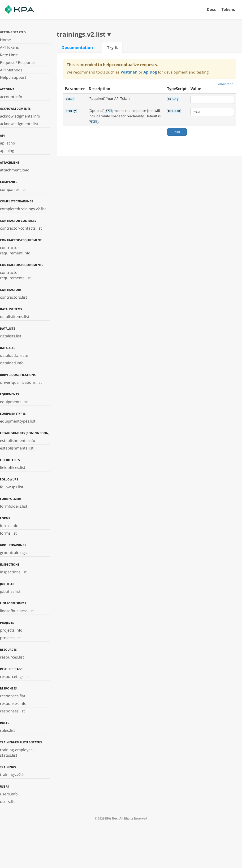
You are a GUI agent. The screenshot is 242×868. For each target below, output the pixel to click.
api (2, 136)
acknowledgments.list (19, 124)
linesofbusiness (13, 603)
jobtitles (7, 584)
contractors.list (14, 297)
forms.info (9, 526)
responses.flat (13, 696)
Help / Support (13, 77)
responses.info (13, 703)
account (7, 89)
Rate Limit (9, 55)
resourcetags (11, 669)
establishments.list (17, 448)
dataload (8, 348)
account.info (11, 97)
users (4, 787)
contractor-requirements (22, 265)
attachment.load (15, 170)
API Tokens (9, 47)
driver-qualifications (18, 375)
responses (8, 688)
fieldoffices (10, 460)
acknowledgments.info (20, 116)
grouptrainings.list (16, 553)
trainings (8, 767)
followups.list (12, 487)
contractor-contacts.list (21, 228)
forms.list (8, 533)
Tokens (228, 9)
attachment (10, 163)
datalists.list (11, 336)
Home (5, 40)
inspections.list (13, 572)
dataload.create (14, 355)
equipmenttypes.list (18, 421)
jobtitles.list (10, 591)
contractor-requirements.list (15, 275)
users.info (9, 794)
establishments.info (18, 441)
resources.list (12, 657)
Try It (112, 47)
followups (9, 479)
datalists (8, 329)
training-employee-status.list (17, 752)
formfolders (11, 499)
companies (9, 182)
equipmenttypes (13, 414)
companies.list (13, 189)
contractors (11, 290)
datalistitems (11, 309)
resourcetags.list (15, 676)
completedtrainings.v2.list (23, 209)
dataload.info (12, 363)
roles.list (8, 730)
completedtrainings (17, 201)
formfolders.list (14, 506)
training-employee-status (21, 742)
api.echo (8, 143)
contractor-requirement (21, 240)
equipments (9, 394)
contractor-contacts (18, 221)
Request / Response (18, 62)
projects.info (11, 630)
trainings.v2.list (13, 775)
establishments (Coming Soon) (25, 433)
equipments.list (14, 402)
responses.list (12, 711)
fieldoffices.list (13, 467)
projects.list (10, 638)
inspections (10, 565)
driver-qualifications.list (21, 382)
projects (7, 623)
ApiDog (150, 72)
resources (8, 650)
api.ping (7, 151)
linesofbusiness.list (17, 611)
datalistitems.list (15, 317)
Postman (129, 72)
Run (177, 132)
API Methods (11, 70)
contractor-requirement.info (15, 250)
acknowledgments (15, 109)
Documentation (77, 47)
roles (5, 723)
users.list (8, 802)
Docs (211, 9)
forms (5, 518)
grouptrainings (13, 545)
